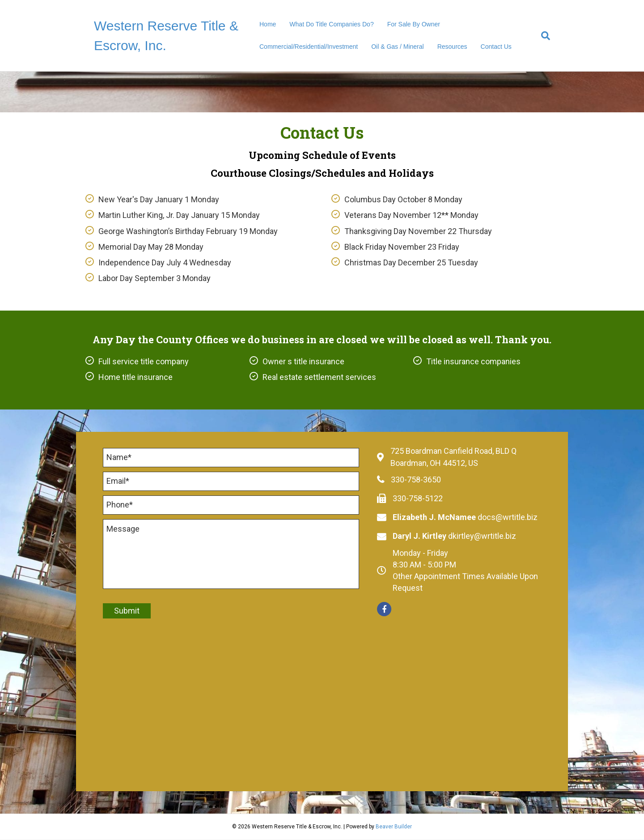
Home (268, 24)
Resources (452, 47)
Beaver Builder (394, 827)
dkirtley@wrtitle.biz (482, 536)
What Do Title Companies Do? (331, 24)
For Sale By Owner (414, 24)
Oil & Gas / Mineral (397, 47)
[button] (384, 609)
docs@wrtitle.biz (508, 517)
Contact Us (496, 47)
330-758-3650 (416, 480)
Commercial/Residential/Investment (309, 47)
